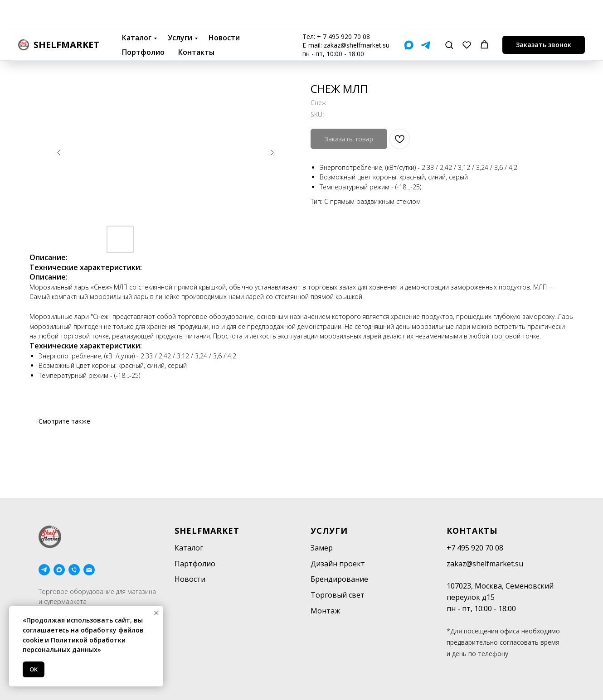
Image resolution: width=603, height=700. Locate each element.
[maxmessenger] (59, 570)
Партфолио (195, 564)
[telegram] (44, 570)
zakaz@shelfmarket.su (357, 16)
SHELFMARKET (207, 531)
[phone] (74, 570)
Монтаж (325, 611)
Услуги (180, 8)
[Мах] (409, 16)
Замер (322, 548)
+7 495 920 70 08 (475, 548)
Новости (224, 8)
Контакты (196, 23)
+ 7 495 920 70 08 (343, 7)
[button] (449, 15)
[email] (89, 570)
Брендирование (339, 579)
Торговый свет (338, 595)
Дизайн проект (338, 564)
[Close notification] (156, 613)
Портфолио (143, 23)
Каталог (137, 8)
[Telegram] (426, 16)
